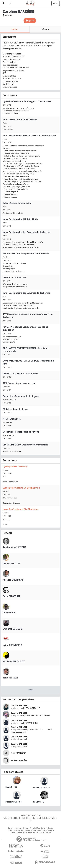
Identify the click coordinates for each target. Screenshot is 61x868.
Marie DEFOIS (11, 787)
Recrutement (42, 828)
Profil (15, 29)
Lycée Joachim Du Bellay (15, 467)
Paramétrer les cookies (33, 831)
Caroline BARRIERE (19, 705)
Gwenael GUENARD (13, 629)
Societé (50, 828)
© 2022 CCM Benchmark (42, 833)
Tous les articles (16, 833)
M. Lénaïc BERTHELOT (14, 661)
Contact (25, 828)
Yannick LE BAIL (11, 678)
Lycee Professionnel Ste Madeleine (21, 509)
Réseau (45, 29)
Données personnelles (15, 831)
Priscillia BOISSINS (13, 802)
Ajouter (31, 20)
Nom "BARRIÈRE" (18, 753)
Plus (30, 690)
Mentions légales (48, 831)
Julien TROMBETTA (12, 645)
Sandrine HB (39, 802)
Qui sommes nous (15, 828)
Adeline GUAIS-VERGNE (14, 547)
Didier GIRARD (10, 612)
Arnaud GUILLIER (11, 564)
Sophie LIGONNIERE (42, 788)
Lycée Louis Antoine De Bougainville (21, 488)
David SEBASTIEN (11, 596)
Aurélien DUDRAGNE (13, 580)
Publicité (33, 828)
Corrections (27, 833)
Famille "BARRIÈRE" (19, 760)
